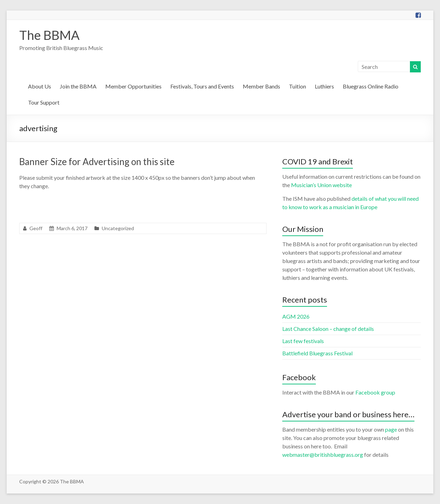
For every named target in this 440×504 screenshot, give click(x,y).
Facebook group (375, 392)
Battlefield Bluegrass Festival (317, 353)
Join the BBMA (78, 86)
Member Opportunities (133, 86)
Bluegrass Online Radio (371, 86)
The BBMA (49, 35)
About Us (40, 86)
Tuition (297, 86)
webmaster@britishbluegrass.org (323, 455)
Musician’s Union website (321, 185)
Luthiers (324, 86)
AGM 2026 (296, 316)
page (391, 429)
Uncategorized (118, 228)
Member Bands (261, 86)
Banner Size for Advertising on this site (97, 162)
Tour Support (44, 102)
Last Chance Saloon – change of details (328, 329)
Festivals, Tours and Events (202, 86)
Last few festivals (303, 341)
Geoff (36, 228)
